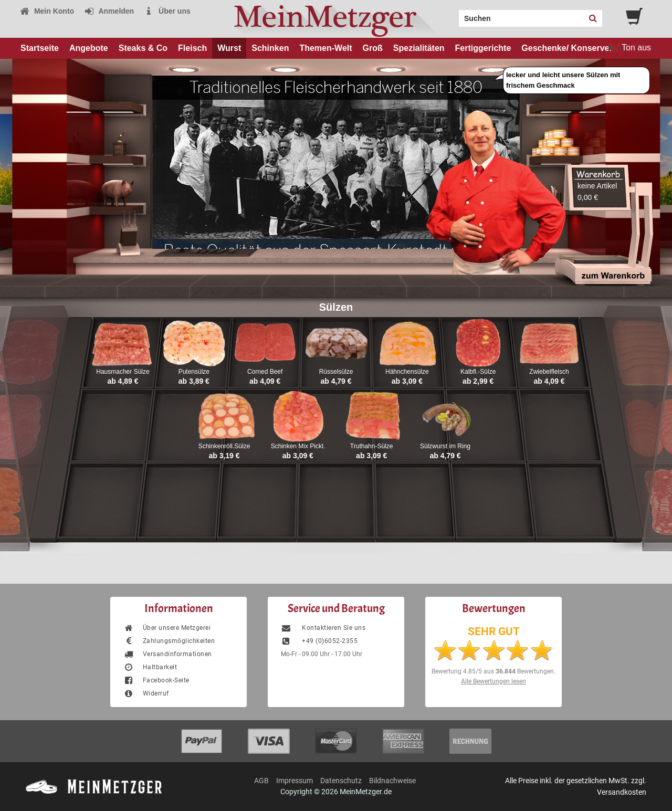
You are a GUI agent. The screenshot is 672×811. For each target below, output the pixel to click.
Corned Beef (265, 372)
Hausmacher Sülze (123, 372)
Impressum (295, 781)
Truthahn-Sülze (372, 446)
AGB (261, 781)
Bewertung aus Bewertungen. (493, 671)
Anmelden (109, 11)
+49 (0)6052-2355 (319, 641)
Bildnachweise (392, 781)
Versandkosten (622, 792)
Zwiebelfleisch (549, 372)
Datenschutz (341, 781)
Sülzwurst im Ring (445, 446)
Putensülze (194, 372)
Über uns (167, 11)
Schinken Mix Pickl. (298, 446)
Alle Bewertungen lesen (493, 681)
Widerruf (146, 693)
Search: (453, 15)
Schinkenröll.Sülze (224, 446)
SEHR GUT (494, 631)
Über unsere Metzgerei (167, 628)
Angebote (89, 48)
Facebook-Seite (156, 680)
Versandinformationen (168, 654)
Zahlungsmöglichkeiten (169, 641)
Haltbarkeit (150, 667)
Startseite (40, 48)
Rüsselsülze (336, 372)
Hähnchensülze (407, 372)
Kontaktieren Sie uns (323, 628)
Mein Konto (47, 11)
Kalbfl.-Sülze (478, 372)
